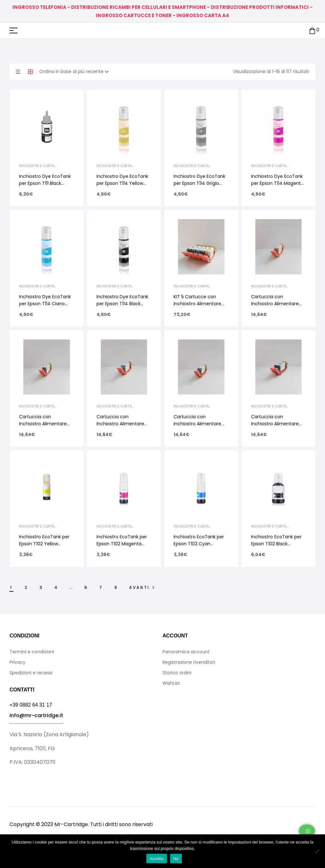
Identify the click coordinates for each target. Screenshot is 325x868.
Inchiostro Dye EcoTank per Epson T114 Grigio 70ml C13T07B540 (199, 183)
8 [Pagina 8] (116, 587)
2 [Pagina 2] (27, 587)
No (176, 859)
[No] (317, 851)
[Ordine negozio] (76, 72)
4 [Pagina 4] (56, 587)
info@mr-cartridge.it (36, 715)
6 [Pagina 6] (86, 587)
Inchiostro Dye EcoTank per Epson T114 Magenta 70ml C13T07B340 (277, 183)
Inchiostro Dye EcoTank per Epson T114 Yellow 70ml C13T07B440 (122, 183)
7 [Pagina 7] (101, 587)
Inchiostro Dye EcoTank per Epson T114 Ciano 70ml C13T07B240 (45, 304)
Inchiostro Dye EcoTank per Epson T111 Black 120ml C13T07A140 (45, 183)
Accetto (157, 859)
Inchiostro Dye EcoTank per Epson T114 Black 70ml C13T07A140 (122, 304)
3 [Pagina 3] (41, 587)
